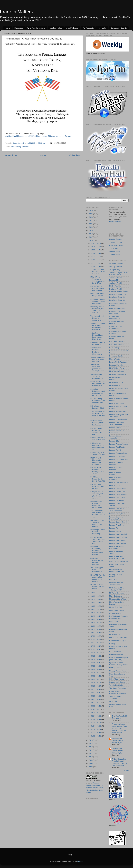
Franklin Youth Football (118, 537)
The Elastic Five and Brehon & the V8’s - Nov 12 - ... (98, 514)
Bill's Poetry (117, 739)
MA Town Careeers (117, 593)
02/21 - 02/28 (96, 713)
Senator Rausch (115, 239)
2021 (91, 224)
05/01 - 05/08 (96, 679)
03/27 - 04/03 (96, 696)
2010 (91, 757)
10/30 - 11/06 (96, 593)
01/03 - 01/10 (96, 736)
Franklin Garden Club (117, 456)
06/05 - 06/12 (96, 663)
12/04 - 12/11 (96, 253)
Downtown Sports (116, 356)
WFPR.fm (113, 701)
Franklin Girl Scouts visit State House (98, 439)
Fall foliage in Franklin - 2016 (97, 407)
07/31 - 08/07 (96, 636)
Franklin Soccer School (118, 522)
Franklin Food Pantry (117, 447)
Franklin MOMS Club (117, 492)
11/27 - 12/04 (96, 257)
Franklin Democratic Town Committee (117, 424)
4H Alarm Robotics (116, 264)
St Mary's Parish (116, 668)
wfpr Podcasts (72, 28)
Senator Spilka (115, 251)
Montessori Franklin (117, 610)
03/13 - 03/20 (96, 703)
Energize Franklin (116, 365)
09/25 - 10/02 (96, 609)
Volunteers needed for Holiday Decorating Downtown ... (98, 327)
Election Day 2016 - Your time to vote (98, 454)
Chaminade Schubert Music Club (117, 312)
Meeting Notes (56, 28)
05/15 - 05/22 (96, 673)
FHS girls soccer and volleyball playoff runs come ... (97, 495)
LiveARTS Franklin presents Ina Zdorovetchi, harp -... (98, 578)
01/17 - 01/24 (96, 729)
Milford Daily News (116, 607)
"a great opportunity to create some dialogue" (98, 359)
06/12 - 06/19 (96, 659)
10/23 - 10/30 (96, 596)
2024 (91, 214)
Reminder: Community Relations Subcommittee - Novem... (97, 551)
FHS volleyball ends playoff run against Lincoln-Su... (97, 446)
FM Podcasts (88, 28)
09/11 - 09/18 (96, 616)
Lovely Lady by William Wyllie (117, 742)
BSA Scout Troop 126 (117, 294)
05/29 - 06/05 (96, 666)
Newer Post (11, 155)
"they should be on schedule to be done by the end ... (98, 414)
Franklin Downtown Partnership (117, 432)
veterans (25, 147)
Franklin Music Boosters (118, 495)
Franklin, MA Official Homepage (117, 547)
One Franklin (114, 621)
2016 (91, 240)
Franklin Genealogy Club (119, 459)
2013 (91, 747)
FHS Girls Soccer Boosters (116, 378)
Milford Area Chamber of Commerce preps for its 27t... (98, 280)
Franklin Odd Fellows (117, 498)
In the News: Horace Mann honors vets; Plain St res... (97, 336)
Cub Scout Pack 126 (117, 342)
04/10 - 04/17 (96, 689)
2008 (91, 763)
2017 (91, 237)
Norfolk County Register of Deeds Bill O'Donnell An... (97, 504)
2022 (91, 220)
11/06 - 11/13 (96, 267)
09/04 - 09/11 (96, 619)
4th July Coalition (116, 267)
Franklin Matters (16, 12)
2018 (91, 234)
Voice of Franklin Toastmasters (116, 697)
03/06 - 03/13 (96, 706)
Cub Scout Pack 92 (117, 345)
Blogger (80, 862)
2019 (91, 230)
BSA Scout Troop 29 (117, 297)
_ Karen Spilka (115, 254)
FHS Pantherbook (116, 382)
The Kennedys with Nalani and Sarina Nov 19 (98, 318)
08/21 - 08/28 (96, 626)
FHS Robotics (115, 385)
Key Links (102, 28)
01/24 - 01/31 (96, 726)
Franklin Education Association (116, 437)
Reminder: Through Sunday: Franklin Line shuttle (98, 301)
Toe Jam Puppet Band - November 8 (97, 570)
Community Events (119, 28)
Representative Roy (117, 245)
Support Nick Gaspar (117, 682)
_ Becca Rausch (116, 242)
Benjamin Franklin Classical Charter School (119, 290)
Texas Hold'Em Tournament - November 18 (97, 376)
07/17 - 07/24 (96, 643)
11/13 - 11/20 (96, 263)
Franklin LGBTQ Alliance (119, 482)
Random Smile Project (118, 641)
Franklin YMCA (115, 531)
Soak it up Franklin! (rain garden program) (119, 659)
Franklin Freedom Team (118, 453)
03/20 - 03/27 (96, 699)
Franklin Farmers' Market (119, 444)
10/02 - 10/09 (96, 606)
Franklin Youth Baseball (118, 534)
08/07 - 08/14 (96, 633)
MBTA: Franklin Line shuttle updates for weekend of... (96, 461)
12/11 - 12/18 (96, 250)
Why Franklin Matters (36, 28)
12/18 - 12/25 (96, 247)
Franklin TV (114, 528)
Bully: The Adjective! (117, 308)
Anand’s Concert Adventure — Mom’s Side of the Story (119, 763)
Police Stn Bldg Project (118, 637)
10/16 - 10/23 (96, 599)
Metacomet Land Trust (118, 599)
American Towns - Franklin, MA (116, 279)
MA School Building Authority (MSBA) (117, 589)
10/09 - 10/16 (96, 603)
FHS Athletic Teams (117, 371)
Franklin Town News (117, 525)
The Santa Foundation (118, 688)
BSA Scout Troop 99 (117, 300)
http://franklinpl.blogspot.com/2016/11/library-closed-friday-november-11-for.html (38, 136)
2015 (91, 740)
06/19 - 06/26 (96, 656)
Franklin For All (115, 450)
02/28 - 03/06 (96, 709)
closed (13, 147)
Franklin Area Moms (117, 404)
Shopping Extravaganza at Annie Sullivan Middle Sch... (98, 392)
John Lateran (117, 718)
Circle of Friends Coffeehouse (116, 328)
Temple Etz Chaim (116, 685)
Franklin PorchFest (116, 501)
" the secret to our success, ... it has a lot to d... (98, 272)
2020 (91, 227)
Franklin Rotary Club (117, 514)
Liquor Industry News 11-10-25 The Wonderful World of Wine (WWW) (120, 729)
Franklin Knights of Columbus (116, 478)
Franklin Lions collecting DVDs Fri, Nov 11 (97, 486)
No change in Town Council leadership (98, 532)
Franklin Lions (115, 486)
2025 (91, 210)
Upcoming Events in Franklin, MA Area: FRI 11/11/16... (97, 310)
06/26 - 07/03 (96, 653)
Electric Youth (115, 359)
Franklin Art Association (118, 412)
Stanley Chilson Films (118, 671)
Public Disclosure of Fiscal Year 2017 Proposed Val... (98, 384)
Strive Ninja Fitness (117, 679)
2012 (91, 750)
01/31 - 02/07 (96, 723)
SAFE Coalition (115, 652)
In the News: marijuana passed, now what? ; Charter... (98, 368)
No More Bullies (115, 613)
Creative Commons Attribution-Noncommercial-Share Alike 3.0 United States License (95, 788)
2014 (91, 743)
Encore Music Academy (118, 362)
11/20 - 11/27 (96, 260)
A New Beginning (119, 759)
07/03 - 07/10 (96, 649)
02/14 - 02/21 (96, 716)
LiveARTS (113, 580)
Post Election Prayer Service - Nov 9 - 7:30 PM (98, 479)
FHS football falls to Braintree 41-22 (98, 344)
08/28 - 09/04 (96, 623)
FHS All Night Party (117, 368)
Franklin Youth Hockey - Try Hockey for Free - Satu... (97, 471)
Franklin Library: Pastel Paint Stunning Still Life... (97, 431)
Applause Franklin (116, 283)
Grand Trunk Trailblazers (119, 561)
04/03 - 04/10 (96, 693)
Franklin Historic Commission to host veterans (97, 288)
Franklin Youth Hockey (118, 540)
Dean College (115, 348)
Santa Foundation (116, 655)
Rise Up (112, 644)
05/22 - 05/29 (96, 669)
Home (7, 28)
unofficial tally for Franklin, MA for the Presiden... (97, 423)
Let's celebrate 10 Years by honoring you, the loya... (97, 523)
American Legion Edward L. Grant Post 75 (119, 274)
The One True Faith (120, 716)
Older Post (75, 155)
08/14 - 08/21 (96, 629)
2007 (91, 767)
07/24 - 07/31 (96, 639)
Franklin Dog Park (116, 428)
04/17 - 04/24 (96, 686)
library (19, 147)
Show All (126, 770)
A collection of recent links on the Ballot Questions (97, 561)
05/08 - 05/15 (96, 676)
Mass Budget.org (116, 596)
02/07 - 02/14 (96, 719)
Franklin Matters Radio (118, 489)
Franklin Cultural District (118, 420)
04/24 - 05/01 (96, 683)
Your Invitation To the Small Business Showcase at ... (97, 351)
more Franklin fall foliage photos (97, 295)
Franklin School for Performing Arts (116, 518)
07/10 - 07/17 (96, 646)
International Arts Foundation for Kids (117, 571)
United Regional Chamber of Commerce (118, 692)
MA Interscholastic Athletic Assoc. (116, 584)
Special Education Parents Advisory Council (119, 664)
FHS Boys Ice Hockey (118, 374)
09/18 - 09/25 (96, 613)
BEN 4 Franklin (115, 286)
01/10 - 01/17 (96, 733)
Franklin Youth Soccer (118, 543)
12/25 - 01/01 (96, 243)
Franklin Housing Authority (116, 468)
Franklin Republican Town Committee (117, 510)
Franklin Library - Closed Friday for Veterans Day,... (98, 401)
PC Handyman (115, 634)
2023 (91, 217)
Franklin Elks (114, 441)
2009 (91, 760)
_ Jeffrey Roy (114, 248)
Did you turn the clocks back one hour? (97, 586)
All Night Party (115, 270)
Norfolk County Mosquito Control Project (119, 617)
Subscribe (19, 28)
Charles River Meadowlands (115, 317)
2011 (91, 753)
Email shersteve (115, 222)
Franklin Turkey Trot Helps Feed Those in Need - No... (97, 540)
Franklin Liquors (119, 724)
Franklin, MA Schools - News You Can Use (118, 557)
